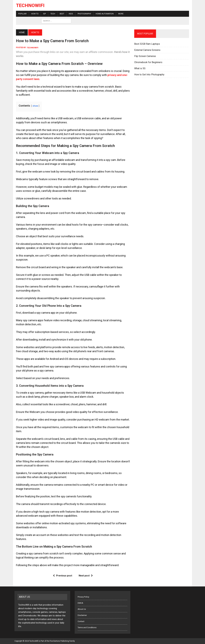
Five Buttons (55, 641)
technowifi (31, 48)
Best (60, 14)
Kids (69, 14)
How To (33, 14)
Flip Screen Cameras (146, 56)
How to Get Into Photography (150, 75)
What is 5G (140, 68)
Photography (83, 14)
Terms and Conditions (87, 627)
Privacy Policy (83, 597)
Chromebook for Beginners (149, 62)
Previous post (62, 576)
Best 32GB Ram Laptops (148, 44)
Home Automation (103, 14)
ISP (43, 14)
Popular (21, 14)
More (119, 14)
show (34, 106)
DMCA (80, 603)
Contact (81, 621)
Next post (85, 576)
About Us (82, 609)
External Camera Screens (148, 50)
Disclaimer (82, 615)
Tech (51, 14)
